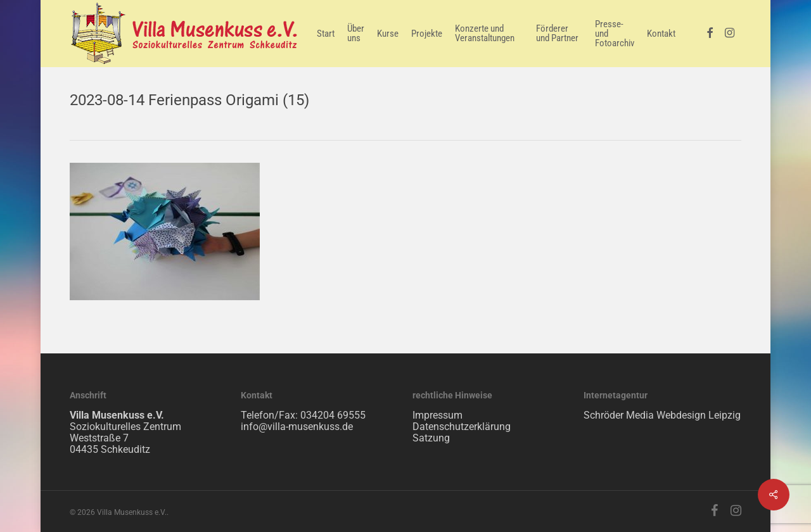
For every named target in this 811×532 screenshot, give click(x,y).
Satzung (431, 438)
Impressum (437, 415)
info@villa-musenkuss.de (297, 427)
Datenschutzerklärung (462, 427)
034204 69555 (333, 415)
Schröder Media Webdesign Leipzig (662, 415)
